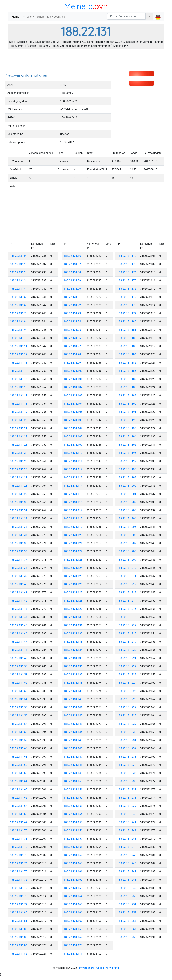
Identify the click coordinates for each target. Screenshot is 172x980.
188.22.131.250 (127, 896)
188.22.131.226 (127, 699)
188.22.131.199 (127, 478)
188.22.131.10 (19, 338)
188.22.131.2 (18, 272)
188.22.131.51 (19, 675)
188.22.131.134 (73, 650)
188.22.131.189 (127, 395)
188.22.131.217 (127, 625)
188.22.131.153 (73, 806)
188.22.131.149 (73, 773)
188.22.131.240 (127, 814)
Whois (41, 17)
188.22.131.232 (127, 748)
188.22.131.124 (73, 568)
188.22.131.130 (73, 617)
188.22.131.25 (19, 461)
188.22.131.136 (73, 666)
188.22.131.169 (73, 937)
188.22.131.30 (19, 502)
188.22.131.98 (72, 354)
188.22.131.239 (127, 806)
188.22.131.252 (127, 913)
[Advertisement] (86, 62)
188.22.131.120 (73, 535)
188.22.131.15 (19, 379)
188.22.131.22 (19, 436)
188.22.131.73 (19, 855)
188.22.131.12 (19, 354)
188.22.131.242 (127, 830)
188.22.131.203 (127, 510)
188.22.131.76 (19, 880)
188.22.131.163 (73, 888)
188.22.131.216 (127, 617)
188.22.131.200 (127, 486)
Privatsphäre (87, 968)
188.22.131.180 (127, 322)
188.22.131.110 (73, 453)
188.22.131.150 (73, 781)
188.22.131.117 (73, 510)
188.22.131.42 (19, 601)
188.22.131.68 (19, 814)
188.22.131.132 (73, 633)
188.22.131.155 (73, 822)
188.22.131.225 (127, 691)
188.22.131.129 (73, 609)
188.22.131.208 (127, 551)
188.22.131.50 (19, 666)
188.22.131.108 (73, 436)
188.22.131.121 (73, 543)
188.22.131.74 (19, 863)
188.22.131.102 (73, 387)
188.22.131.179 (127, 313)
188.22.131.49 (19, 658)
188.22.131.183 (127, 346)
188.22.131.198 (127, 469)
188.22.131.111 (73, 461)
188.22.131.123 (73, 560)
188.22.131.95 (72, 330)
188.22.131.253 (127, 921)
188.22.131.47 (19, 642)
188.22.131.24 (19, 453)
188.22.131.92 (72, 305)
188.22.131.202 (127, 502)
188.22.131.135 (73, 658)
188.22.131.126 (73, 584)
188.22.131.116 (73, 502)
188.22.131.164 (73, 896)
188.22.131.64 (19, 781)
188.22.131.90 (72, 289)
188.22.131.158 (73, 847)
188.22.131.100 (73, 371)
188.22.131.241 (127, 822)
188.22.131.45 (19, 625)
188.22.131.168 (73, 929)
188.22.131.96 (72, 338)
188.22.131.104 (73, 404)
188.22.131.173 (127, 264)
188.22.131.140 (73, 699)
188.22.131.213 (127, 592)
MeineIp (78, 6)
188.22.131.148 (73, 765)
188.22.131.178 (127, 305)
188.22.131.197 (127, 461)
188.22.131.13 (19, 363)
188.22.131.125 (73, 576)
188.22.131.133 (73, 642)
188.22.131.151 (73, 789)
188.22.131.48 (19, 650)
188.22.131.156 (73, 830)
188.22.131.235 (127, 773)
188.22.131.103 (73, 395)
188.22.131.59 (19, 740)
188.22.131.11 (19, 346)
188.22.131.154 (73, 814)
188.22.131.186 (127, 371)
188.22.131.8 (18, 322)
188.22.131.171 (73, 954)
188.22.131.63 (19, 773)
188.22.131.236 (127, 781)
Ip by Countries (56, 17)
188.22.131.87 (72, 264)
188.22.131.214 (127, 601)
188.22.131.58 (19, 732)
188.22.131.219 (127, 642)
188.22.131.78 (19, 896)
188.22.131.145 (73, 740)
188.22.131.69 (19, 822)
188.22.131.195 (127, 445)
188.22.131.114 (73, 486)
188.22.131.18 (19, 404)
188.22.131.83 (19, 937)
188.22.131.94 (72, 322)
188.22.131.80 (19, 913)
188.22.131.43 (19, 609)
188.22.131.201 (127, 494)
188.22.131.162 (73, 880)
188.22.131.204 (127, 519)
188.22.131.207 (127, 543)
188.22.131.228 (127, 716)
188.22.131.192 (127, 420)
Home (16, 17)
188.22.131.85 (19, 954)
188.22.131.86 (72, 256)
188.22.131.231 (127, 740)
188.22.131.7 (18, 313)
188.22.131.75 (19, 872)
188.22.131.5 (18, 297)
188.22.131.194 (127, 436)
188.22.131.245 (127, 855)
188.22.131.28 (19, 486)
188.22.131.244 (127, 847)
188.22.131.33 (19, 527)
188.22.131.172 (127, 256)
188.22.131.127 (73, 592)
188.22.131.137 (73, 675)
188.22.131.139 (73, 691)
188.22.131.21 (19, 428)
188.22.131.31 (19, 510)
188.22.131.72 (19, 847)
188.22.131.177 (127, 297)
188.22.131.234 (127, 765)
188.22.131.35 (19, 543)
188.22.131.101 (73, 379)
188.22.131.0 (18, 256)
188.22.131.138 (73, 683)
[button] (158, 15)
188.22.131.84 (19, 945)
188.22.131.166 (73, 913)
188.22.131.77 (19, 888)
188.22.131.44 (19, 617)
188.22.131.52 (19, 683)
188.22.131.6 (18, 305)
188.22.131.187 (127, 379)
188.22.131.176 (127, 289)
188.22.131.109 (73, 445)
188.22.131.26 (19, 469)
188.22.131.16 (19, 387)
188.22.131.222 (127, 666)
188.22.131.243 (127, 839)
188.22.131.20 (19, 420)
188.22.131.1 (18, 264)
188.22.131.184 (127, 354)
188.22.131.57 (19, 724)
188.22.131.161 (73, 872)
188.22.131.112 (73, 469)
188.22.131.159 (73, 855)
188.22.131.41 (19, 592)
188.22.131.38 (19, 568)
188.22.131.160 (73, 863)
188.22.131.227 (127, 707)
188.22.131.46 (19, 633)
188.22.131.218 (127, 633)
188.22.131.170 (73, 945)
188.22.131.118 (73, 519)
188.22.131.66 (19, 798)
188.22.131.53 (19, 691)
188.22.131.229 (127, 724)
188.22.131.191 (127, 412)
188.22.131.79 (19, 904)
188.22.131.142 (73, 716)
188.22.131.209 (127, 560)
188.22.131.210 (127, 568)
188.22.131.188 (127, 387)
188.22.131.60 (19, 748)
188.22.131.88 (72, 272)
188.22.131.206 (127, 535)
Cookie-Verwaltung (108, 968)
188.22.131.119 (73, 527)
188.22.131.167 (73, 921)
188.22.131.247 (127, 872)
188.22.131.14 (19, 371)
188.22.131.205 (127, 527)
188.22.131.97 (72, 346)
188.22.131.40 (19, 584)
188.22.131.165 (73, 904)
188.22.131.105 (73, 412)
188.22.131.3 (18, 281)
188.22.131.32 (19, 519)
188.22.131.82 (19, 929)
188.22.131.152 (73, 798)
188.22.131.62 (19, 765)
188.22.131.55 (19, 707)
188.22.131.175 (127, 281)
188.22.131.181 (127, 330)
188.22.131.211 (127, 576)
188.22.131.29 (19, 494)
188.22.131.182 (127, 338)
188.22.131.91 (72, 297)
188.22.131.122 (73, 551)
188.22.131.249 (127, 888)
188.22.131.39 (19, 576)
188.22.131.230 (127, 732)
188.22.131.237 (127, 789)
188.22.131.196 (127, 453)
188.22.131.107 (73, 428)
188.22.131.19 (19, 412)
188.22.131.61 (19, 757)
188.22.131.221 (127, 658)
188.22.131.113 (73, 478)
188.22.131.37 (19, 560)
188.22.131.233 (127, 757)
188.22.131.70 (19, 830)
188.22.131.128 (73, 601)
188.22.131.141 (73, 707)
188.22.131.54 (19, 699)
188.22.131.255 (127, 937)
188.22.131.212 (127, 584)
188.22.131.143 (73, 724)
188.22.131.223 (127, 675)
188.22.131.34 (19, 535)
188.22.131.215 (127, 609)
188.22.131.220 (127, 650)
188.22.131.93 (72, 313)
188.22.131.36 (19, 551)
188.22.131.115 (73, 494)
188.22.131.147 (73, 757)
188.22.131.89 (72, 281)
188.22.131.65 (19, 789)
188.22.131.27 (19, 478)
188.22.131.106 (73, 420)
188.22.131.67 (19, 806)
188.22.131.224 (127, 683)
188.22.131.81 (19, 921)
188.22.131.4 (18, 289)
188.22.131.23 (19, 445)
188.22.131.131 (73, 625)
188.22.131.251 (127, 904)
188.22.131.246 (127, 863)
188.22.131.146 (73, 748)
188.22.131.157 (73, 839)
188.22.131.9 (18, 330)
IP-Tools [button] (27, 17)
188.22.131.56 (19, 716)
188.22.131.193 (127, 428)
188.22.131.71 (19, 839)
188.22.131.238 (127, 798)
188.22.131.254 (127, 929)
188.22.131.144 (73, 732)
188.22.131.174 (127, 272)
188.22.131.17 (19, 395)
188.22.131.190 (127, 404)
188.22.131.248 (127, 880)
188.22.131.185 (127, 363)
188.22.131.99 (72, 363)
